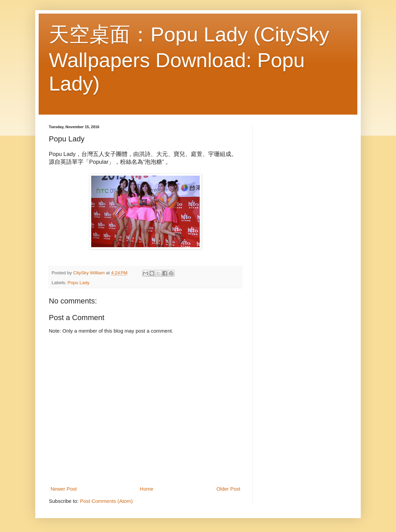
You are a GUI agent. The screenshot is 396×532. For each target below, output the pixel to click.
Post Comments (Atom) (106, 501)
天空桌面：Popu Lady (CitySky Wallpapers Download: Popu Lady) (189, 59)
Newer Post (64, 489)
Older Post (228, 489)
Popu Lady (78, 283)
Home (146, 489)
